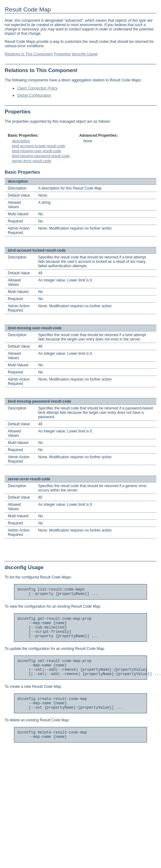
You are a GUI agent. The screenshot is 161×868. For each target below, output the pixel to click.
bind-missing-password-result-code (41, 156)
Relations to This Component (29, 54)
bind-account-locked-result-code (38, 146)
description (21, 141)
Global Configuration (34, 95)
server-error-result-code (31, 161)
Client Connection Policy (37, 88)
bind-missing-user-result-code (36, 151)
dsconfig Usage (85, 54)
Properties (62, 54)
